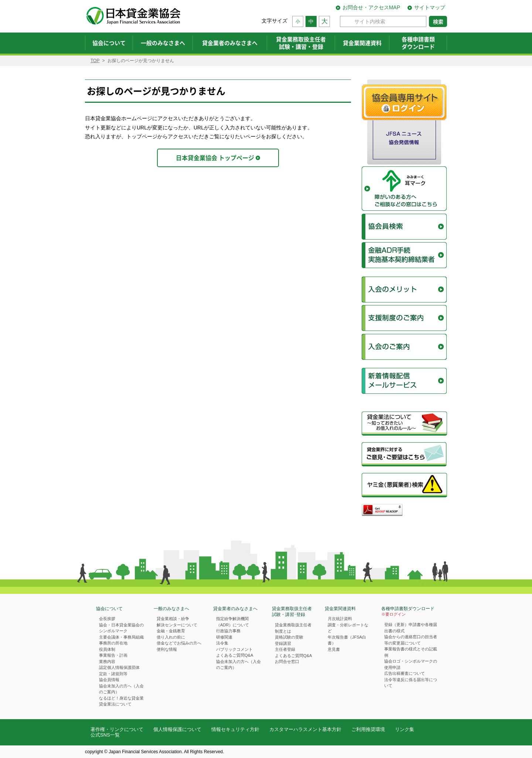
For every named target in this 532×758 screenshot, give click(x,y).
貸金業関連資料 (340, 609)
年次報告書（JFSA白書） (347, 640)
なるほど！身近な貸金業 (121, 698)
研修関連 (224, 637)
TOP (95, 61)
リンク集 (405, 729)
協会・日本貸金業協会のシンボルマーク (121, 628)
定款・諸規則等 (113, 674)
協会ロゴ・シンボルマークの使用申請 (411, 664)
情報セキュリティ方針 (235, 729)
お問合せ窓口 (287, 661)
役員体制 (107, 649)
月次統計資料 (340, 619)
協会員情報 (109, 680)
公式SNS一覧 (105, 735)
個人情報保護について (177, 729)
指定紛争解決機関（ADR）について (233, 622)
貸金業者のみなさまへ (235, 609)
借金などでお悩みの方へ (179, 643)
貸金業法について (115, 704)
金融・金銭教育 (171, 631)
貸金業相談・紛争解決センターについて (177, 622)
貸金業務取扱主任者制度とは (293, 628)
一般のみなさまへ (171, 609)
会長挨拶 (107, 619)
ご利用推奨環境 (368, 729)
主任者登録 (285, 649)
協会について (109, 609)
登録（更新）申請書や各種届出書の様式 (411, 628)
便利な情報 (167, 649)
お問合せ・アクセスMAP (371, 7)
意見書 (334, 649)
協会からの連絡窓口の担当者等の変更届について (411, 640)
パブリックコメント (234, 649)
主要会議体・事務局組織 (121, 637)
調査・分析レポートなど (348, 628)
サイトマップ (430, 7)
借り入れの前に (171, 637)
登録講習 (283, 643)
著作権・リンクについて (117, 729)
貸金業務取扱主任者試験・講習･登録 (292, 612)
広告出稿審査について (405, 673)
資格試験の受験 (289, 637)
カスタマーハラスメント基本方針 (305, 729)
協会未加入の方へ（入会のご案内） (121, 689)
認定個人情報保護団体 (119, 667)
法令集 (222, 643)
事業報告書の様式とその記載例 (411, 652)
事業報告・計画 (113, 655)
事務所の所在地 (113, 643)
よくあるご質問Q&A (235, 655)
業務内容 (107, 661)
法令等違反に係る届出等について (411, 683)
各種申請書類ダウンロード (408, 612)
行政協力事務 (228, 631)
